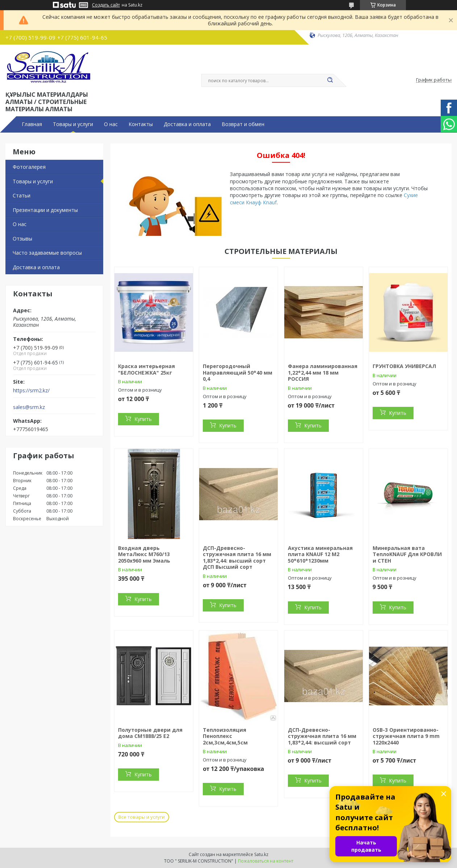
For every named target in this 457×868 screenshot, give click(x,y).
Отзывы (22, 239)
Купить (143, 419)
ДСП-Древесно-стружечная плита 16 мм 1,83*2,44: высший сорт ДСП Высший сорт (237, 558)
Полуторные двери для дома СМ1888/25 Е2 (150, 733)
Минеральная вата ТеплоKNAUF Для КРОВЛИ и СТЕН (407, 554)
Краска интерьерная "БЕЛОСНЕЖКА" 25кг (146, 369)
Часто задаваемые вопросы (47, 253)
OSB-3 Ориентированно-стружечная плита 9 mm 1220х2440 (406, 736)
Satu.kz (261, 854)
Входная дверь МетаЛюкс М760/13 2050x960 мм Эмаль (144, 554)
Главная (32, 124)
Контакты (141, 124)
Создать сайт (106, 5)
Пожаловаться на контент (266, 861)
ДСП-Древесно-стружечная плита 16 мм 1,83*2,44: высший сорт (322, 736)
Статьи (22, 195)
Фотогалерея (29, 167)
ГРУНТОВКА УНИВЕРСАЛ (404, 366)
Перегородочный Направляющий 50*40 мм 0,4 (238, 372)
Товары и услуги (73, 124)
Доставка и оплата (187, 124)
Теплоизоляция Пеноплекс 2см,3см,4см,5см (225, 736)
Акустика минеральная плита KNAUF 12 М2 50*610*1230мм (320, 554)
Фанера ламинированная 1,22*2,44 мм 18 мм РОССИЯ (323, 372)
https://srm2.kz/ (31, 391)
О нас (111, 124)
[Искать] (330, 80)
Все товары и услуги (142, 817)
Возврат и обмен (243, 124)
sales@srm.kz (29, 407)
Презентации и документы (45, 210)
